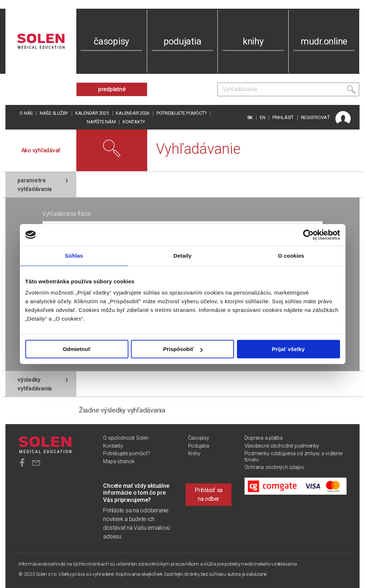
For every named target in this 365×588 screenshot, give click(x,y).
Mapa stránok (119, 462)
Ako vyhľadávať (41, 150)
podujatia (182, 41)
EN (263, 117)
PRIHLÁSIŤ (283, 117)
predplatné (112, 89)
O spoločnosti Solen (126, 438)
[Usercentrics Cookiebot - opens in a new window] (308, 235)
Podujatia (199, 446)
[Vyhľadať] (351, 91)
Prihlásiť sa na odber (209, 494)
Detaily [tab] (183, 256)
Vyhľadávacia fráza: (67, 214)
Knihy (194, 454)
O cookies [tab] (291, 256)
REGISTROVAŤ (315, 117)
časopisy (111, 41)
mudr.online (324, 41)
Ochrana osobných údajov (274, 467)
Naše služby (54, 113)
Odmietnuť (77, 349)
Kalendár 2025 (92, 113)
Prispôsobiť (183, 349)
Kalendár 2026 (133, 113)
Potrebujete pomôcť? (182, 113)
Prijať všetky (288, 349)
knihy (253, 41)
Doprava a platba (264, 438)
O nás (26, 113)
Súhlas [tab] (74, 256)
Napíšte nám (101, 122)
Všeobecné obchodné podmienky (282, 446)
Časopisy (199, 438)
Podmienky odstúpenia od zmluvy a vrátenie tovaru (294, 456)
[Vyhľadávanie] (288, 89)
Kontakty (134, 122)
